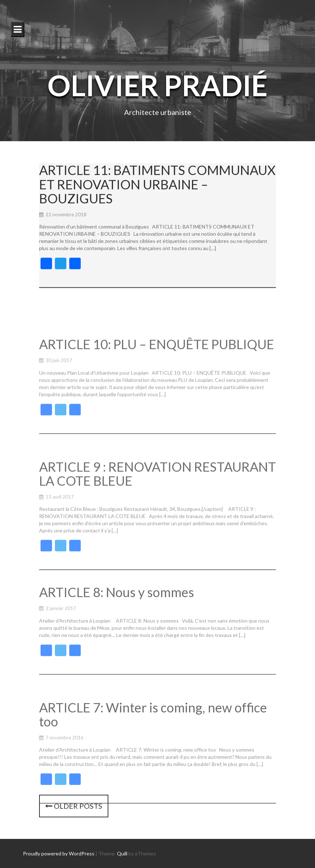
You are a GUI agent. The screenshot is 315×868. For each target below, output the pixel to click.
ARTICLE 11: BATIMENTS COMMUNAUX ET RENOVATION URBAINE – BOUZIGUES (157, 187)
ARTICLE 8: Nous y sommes (117, 612)
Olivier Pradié (157, 85)
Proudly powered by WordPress (59, 853)
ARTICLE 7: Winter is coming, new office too (153, 738)
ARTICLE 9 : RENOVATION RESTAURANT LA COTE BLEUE (157, 499)
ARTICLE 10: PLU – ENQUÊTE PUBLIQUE (157, 366)
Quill (122, 853)
